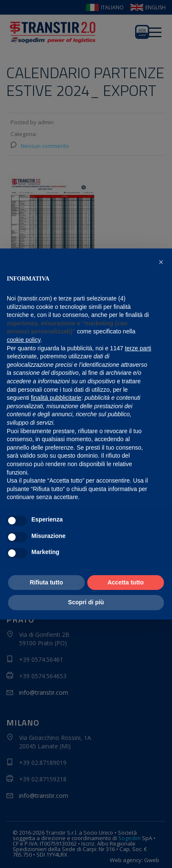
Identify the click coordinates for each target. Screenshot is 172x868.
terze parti (138, 348)
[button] (161, 262)
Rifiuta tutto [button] (46, 582)
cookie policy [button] (24, 340)
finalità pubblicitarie (56, 398)
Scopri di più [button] (86, 602)
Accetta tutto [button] (126, 582)
